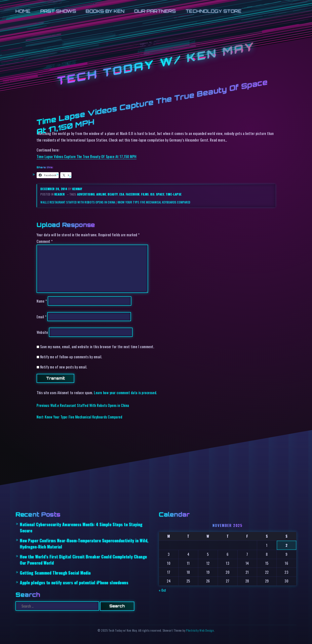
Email (42, 317)
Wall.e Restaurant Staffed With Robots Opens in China (78, 202)
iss (152, 194)
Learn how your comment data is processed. (125, 392)
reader (59, 194)
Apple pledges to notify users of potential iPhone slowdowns (74, 582)
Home (23, 11)
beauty (113, 194)
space (160, 194)
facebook (133, 194)
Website (42, 332)
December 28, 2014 (54, 189)
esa (122, 194)
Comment (45, 241)
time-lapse (174, 194)
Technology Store (214, 11)
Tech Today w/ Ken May (156, 64)
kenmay (77, 189)
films (145, 194)
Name (42, 301)
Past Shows (58, 11)
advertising (86, 194)
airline (101, 194)
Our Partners (155, 11)
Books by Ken (105, 11)
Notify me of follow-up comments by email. (71, 357)
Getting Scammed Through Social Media (55, 573)
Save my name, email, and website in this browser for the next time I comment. (97, 346)
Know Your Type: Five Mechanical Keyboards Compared (154, 202)
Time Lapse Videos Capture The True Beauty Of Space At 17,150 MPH (87, 156)
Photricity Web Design (200, 630)
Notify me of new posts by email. (64, 367)
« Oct (162, 590)
